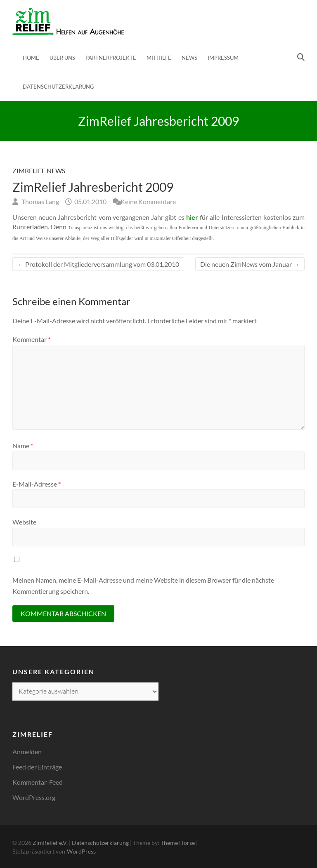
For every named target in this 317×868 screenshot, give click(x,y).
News (189, 58)
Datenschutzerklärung (58, 87)
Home (31, 58)
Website (24, 522)
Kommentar (31, 339)
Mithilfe (159, 58)
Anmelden (27, 752)
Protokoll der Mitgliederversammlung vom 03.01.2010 (98, 264)
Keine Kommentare (148, 201)
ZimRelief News (39, 171)
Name (23, 446)
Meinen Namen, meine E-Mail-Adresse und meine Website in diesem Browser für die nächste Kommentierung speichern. (143, 586)
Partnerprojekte (111, 58)
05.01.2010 (90, 201)
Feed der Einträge (37, 767)
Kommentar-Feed (38, 782)
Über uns (62, 58)
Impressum (223, 58)
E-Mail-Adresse (37, 484)
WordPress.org (34, 797)
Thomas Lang (40, 201)
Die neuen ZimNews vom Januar (250, 264)
